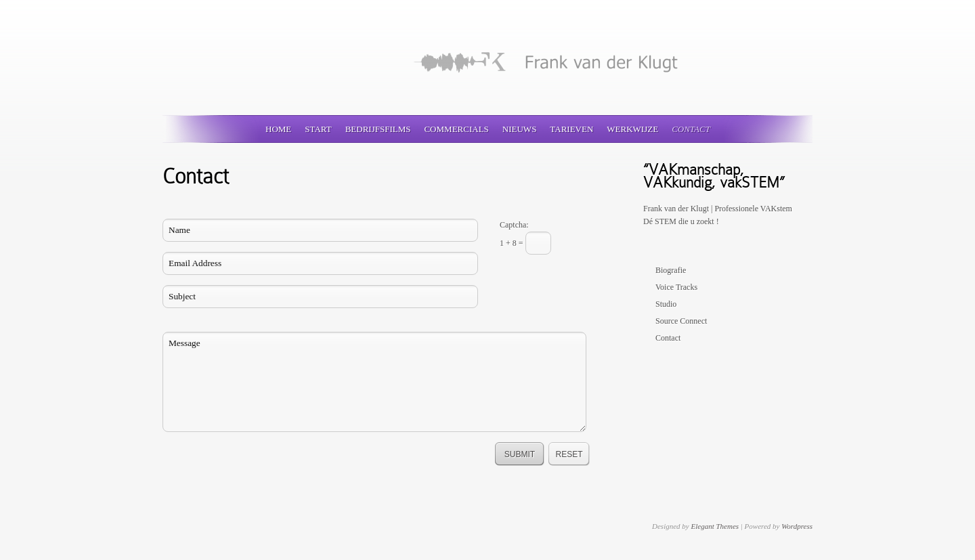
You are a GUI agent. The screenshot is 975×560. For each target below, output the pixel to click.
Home (278, 129)
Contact (691, 129)
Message (374, 382)
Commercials (456, 129)
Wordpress (797, 526)
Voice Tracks (676, 287)
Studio (666, 304)
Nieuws (520, 129)
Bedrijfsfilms (378, 129)
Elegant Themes (715, 526)
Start (318, 129)
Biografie (671, 270)
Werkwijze (632, 129)
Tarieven (571, 129)
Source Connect (681, 321)
